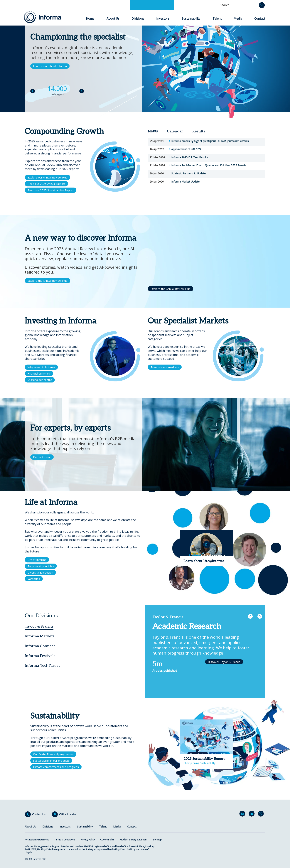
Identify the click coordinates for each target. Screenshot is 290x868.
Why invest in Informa (41, 367)
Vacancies (34, 579)
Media (238, 18)
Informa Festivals (40, 656)
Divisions (138, 18)
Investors (163, 18)
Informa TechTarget (42, 666)
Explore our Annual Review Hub (48, 177)
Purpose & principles (41, 566)
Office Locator (68, 814)
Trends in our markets (165, 367)
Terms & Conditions (65, 840)
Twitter (262, 814)
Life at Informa (37, 560)
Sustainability (191, 18)
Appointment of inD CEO (186, 149)
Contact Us (39, 814)
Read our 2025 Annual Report (46, 184)
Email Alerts (243, 814)
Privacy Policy (88, 840)
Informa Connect (40, 646)
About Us (113, 18)
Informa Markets (40, 636)
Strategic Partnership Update (188, 173)
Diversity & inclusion (40, 572)
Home (90, 18)
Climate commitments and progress (56, 767)
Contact (260, 18)
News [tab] (153, 131)
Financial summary (39, 373)
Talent (217, 18)
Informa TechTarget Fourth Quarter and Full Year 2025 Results (209, 165)
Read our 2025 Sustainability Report (51, 190)
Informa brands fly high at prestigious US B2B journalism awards (210, 141)
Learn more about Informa (50, 66)
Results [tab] (199, 131)
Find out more (42, 457)
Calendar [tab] (175, 131)
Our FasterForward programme (53, 754)
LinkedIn (252, 814)
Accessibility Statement (37, 840)
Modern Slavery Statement (134, 840)
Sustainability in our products (51, 761)
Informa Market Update (185, 182)
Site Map (157, 840)
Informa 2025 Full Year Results (190, 157)
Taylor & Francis (39, 626)
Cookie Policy (107, 840)
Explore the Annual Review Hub (48, 281)
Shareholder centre (40, 380)
